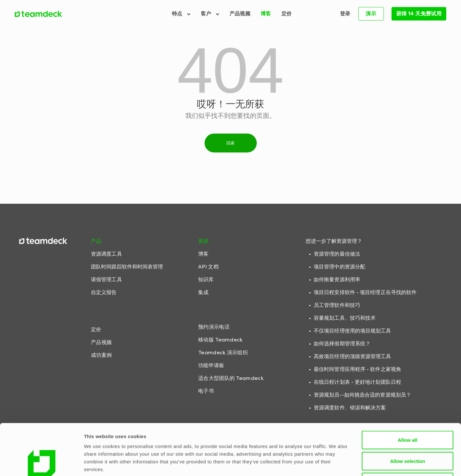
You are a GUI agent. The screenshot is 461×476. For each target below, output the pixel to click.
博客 (266, 14)
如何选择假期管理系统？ (342, 344)
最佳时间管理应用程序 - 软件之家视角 (357, 369)
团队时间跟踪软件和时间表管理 (127, 267)
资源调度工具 (106, 254)
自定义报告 (104, 292)
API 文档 (208, 267)
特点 (181, 14)
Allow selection (407, 413)
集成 (203, 292)
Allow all (408, 392)
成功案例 (101, 355)
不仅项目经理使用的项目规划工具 (352, 331)
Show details (336, 463)
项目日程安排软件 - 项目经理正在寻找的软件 (365, 292)
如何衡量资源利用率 (337, 279)
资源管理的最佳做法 (337, 254)
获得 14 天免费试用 (419, 14)
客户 (210, 14)
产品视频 (240, 14)
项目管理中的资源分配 (340, 267)
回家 (231, 143)
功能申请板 (211, 365)
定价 (287, 14)
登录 (345, 14)
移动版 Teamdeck (220, 340)
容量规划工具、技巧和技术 (345, 318)
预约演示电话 (214, 327)
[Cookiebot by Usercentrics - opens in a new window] (41, 464)
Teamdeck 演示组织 (223, 353)
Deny (408, 434)
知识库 (206, 279)
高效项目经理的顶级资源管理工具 (352, 356)
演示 (371, 14)
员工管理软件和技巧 (337, 305)
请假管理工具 (106, 279)
